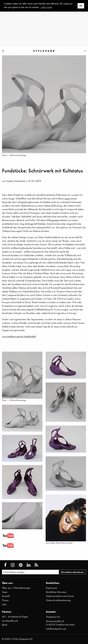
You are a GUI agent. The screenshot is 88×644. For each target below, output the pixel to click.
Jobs (4, 604)
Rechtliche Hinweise (56, 592)
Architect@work (10, 621)
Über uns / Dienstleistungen (16, 588)
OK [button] (81, 6)
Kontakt (6, 596)
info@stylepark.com (56, 629)
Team (5, 592)
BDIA (5, 625)
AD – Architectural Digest (15, 617)
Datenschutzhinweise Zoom (60, 596)
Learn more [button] (46, 7)
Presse (5, 600)
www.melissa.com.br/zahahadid (19, 336)
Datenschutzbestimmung (58, 600)
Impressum (51, 588)
